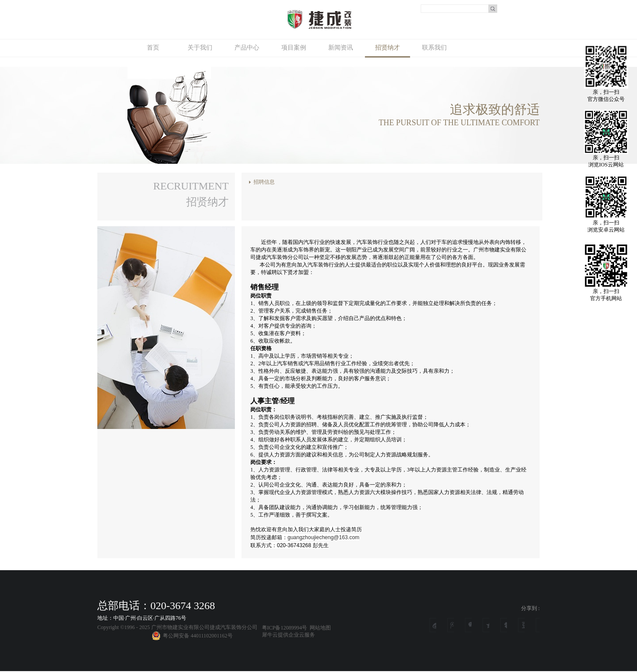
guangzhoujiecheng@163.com (323, 537)
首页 (153, 48)
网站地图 (319, 628)
